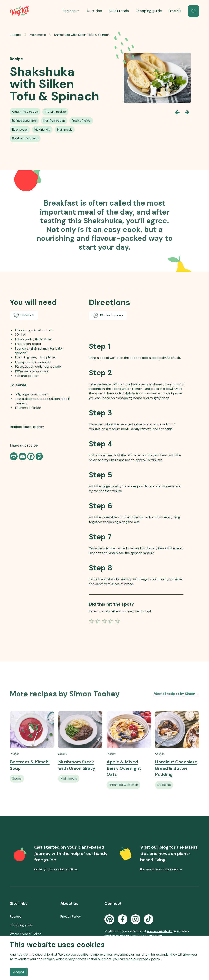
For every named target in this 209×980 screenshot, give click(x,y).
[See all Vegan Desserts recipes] (164, 791)
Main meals (38, 35)
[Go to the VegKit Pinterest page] (109, 922)
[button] (193, 11)
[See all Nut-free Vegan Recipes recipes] (54, 121)
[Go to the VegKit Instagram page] (136, 922)
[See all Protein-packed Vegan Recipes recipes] (55, 112)
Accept (19, 972)
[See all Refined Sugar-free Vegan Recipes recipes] (24, 121)
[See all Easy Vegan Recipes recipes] (20, 130)
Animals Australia (160, 934)
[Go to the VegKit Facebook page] (122, 922)
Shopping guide (149, 11)
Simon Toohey (33, 425)
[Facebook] (31, 455)
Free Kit (175, 11)
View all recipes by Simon (177, 699)
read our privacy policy (143, 959)
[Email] (23, 455)
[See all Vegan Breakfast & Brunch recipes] (25, 138)
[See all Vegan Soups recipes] (17, 784)
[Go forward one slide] (187, 112)
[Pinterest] (39, 455)
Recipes (71, 11)
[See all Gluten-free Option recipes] (25, 112)
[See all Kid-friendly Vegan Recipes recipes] (42, 130)
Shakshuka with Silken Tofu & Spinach (82, 35)
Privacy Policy (71, 919)
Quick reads (119, 11)
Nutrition (94, 11)
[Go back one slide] (177, 112)
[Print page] (14, 455)
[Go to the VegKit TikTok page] (149, 922)
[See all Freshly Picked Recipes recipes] (81, 121)
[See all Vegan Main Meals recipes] (65, 130)
